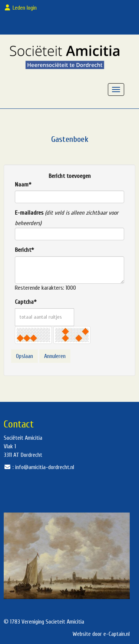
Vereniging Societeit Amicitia (53, 622)
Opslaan (24, 356)
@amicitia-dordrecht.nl (45, 467)
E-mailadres (29, 213)
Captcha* (26, 302)
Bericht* (24, 250)
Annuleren (55, 356)
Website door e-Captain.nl (101, 634)
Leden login (22, 8)
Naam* (23, 185)
